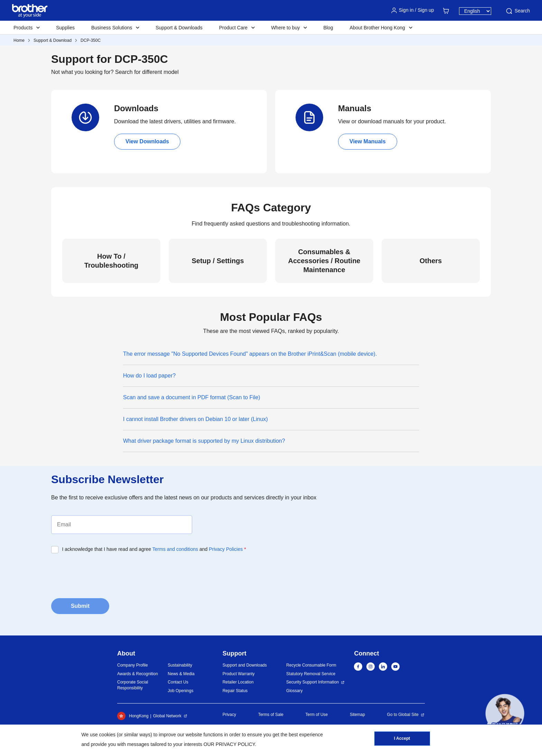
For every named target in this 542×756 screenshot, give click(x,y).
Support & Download (53, 40)
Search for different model (147, 72)
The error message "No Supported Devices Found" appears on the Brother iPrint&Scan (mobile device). (250, 354)
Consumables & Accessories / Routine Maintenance (324, 261)
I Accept (402, 739)
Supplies (65, 28)
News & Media (181, 674)
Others (431, 261)
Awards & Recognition (138, 674)
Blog (328, 28)
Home (19, 40)
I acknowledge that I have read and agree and (154, 549)
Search (517, 11)
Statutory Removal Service (311, 674)
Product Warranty (239, 674)
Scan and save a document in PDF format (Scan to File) (192, 397)
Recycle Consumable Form (311, 665)
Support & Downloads (179, 28)
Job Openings (180, 691)
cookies (107, 735)
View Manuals (368, 141)
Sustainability (180, 665)
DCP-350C (91, 40)
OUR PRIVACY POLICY (229, 744)
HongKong (133, 716)
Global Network (167, 716)
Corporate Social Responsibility (133, 685)
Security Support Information (312, 682)
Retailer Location (238, 682)
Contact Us (178, 682)
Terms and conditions (175, 549)
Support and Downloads (245, 665)
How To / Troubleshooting (111, 261)
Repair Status (235, 691)
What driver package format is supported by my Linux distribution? (204, 441)
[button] (505, 713)
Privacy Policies (226, 549)
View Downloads (147, 141)
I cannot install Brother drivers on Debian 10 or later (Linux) (195, 419)
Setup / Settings (218, 261)
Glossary (294, 691)
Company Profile (133, 665)
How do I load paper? (149, 376)
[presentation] (104, 574)
